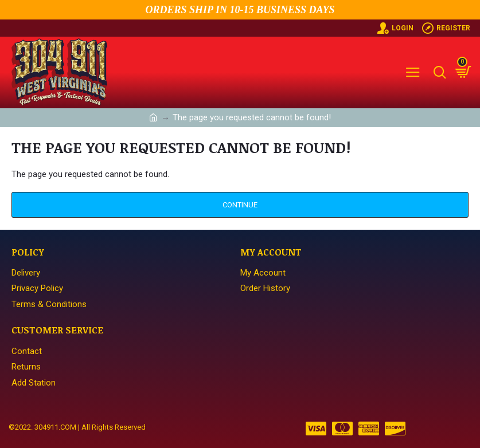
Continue (240, 205)
